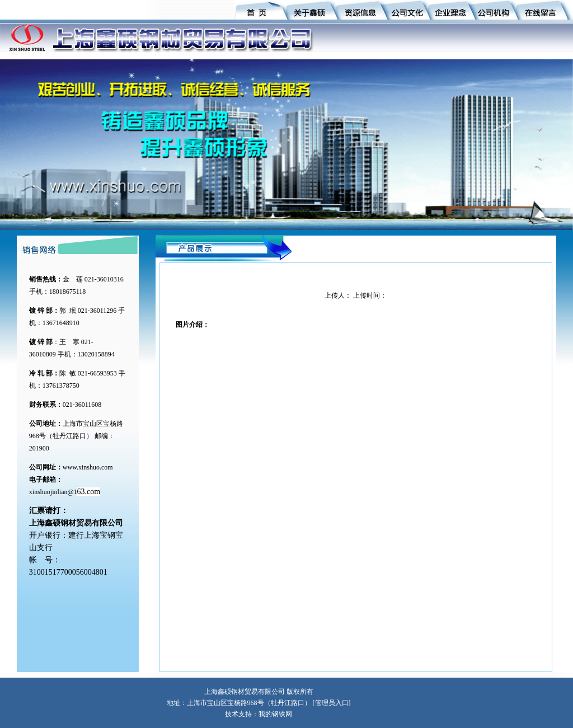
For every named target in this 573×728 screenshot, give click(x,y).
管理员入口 (332, 703)
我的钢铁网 (275, 714)
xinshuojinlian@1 (53, 492)
